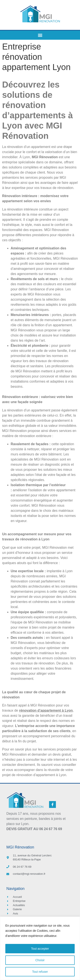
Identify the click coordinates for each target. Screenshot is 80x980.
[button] (40, 35)
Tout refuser (40, 972)
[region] (40, 948)
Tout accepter (40, 949)
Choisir (40, 960)
